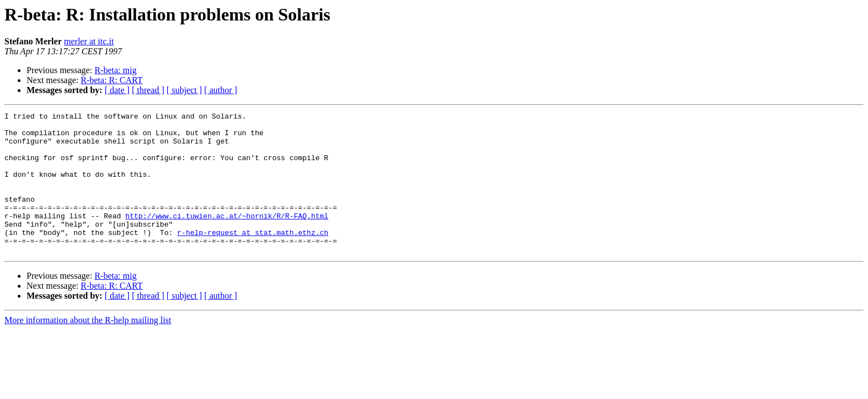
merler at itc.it (89, 41)
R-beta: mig (116, 70)
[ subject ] (184, 90)
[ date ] (117, 90)
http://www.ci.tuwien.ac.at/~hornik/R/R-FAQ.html (227, 237)
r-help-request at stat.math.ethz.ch (253, 257)
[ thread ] (148, 90)
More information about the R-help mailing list (88, 348)
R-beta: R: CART (112, 80)
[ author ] (221, 90)
